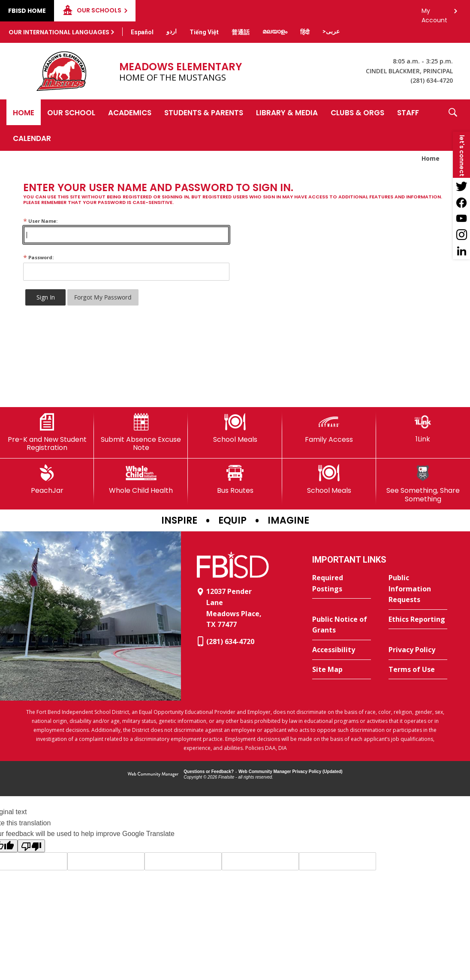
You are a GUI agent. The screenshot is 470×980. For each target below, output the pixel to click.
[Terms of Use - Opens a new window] (418, 670)
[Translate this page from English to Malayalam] (275, 31)
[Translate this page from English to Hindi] (305, 32)
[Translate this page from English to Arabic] (331, 31)
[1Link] (423, 428)
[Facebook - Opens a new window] (461, 202)
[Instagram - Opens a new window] (461, 235)
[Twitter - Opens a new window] (461, 186)
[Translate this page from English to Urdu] (172, 31)
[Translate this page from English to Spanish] (142, 32)
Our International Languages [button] (59, 32)
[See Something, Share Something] (423, 484)
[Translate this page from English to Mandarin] (241, 32)
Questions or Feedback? (209, 772)
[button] (453, 125)
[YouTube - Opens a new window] (461, 219)
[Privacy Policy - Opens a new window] (418, 650)
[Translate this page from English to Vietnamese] (204, 32)
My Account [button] (434, 13)
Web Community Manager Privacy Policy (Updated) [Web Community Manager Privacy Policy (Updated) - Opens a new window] (291, 772)
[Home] (24, 112)
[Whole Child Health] (141, 480)
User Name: (40, 221)
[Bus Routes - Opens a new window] (235, 480)
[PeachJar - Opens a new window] (47, 480)
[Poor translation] (31, 846)
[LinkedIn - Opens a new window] (461, 251)
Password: (38, 257)
